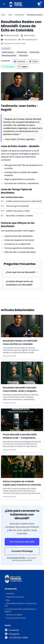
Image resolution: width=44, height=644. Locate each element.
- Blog (7, 600)
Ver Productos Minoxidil (22, 542)
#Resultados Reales (9, 56)
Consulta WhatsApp (22, 551)
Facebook (19, 61)
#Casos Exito (34, 52)
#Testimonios (22, 52)
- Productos (10, 594)
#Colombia (23, 56)
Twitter (34, 61)
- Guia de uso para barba (15, 618)
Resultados (6, 48)
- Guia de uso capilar (13, 615)
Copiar (23, 67)
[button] (4, 4)
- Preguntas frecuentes (14, 597)
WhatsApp (8, 67)
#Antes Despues (8, 52)
